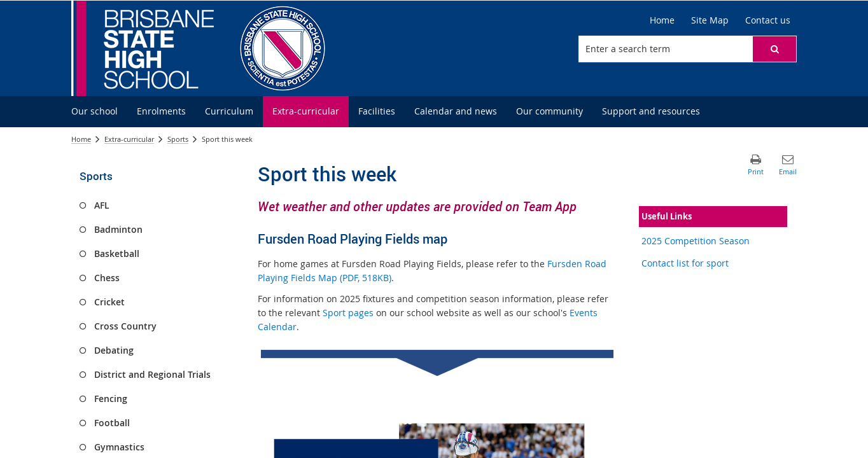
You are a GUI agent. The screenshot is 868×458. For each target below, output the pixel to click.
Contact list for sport (685, 263)
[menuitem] (94, 112)
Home (81, 139)
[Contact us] (768, 20)
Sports (178, 139)
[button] (774, 49)
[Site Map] (710, 20)
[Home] (662, 20)
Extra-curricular (129, 139)
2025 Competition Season (696, 241)
